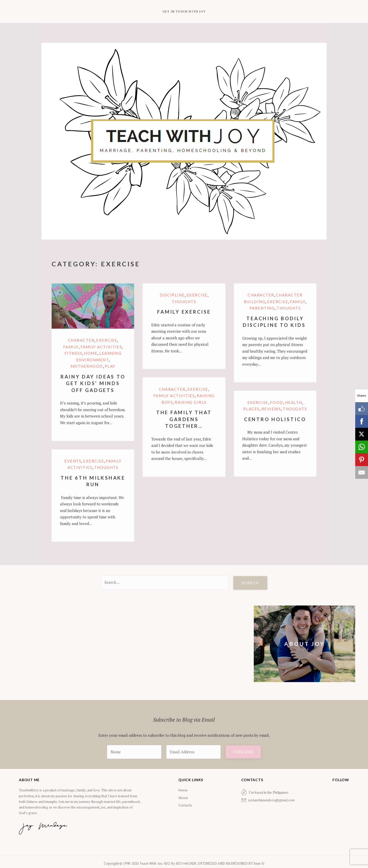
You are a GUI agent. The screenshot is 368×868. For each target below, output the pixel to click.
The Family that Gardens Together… (184, 419)
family (71, 347)
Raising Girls (191, 402)
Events (73, 461)
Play (110, 366)
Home (91, 353)
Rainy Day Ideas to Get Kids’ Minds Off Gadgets (93, 383)
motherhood (87, 366)
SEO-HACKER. (187, 863)
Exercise (107, 340)
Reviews (271, 409)
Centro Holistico (275, 419)
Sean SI (258, 863)
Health (294, 402)
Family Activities (101, 347)
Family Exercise (184, 312)
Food (277, 402)
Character (81, 340)
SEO (167, 863)
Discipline (172, 295)
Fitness (73, 353)
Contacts (185, 805)
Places (251, 409)
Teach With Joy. (152, 863)
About (183, 798)
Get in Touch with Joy (184, 11)
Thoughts (184, 302)
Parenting (262, 308)
